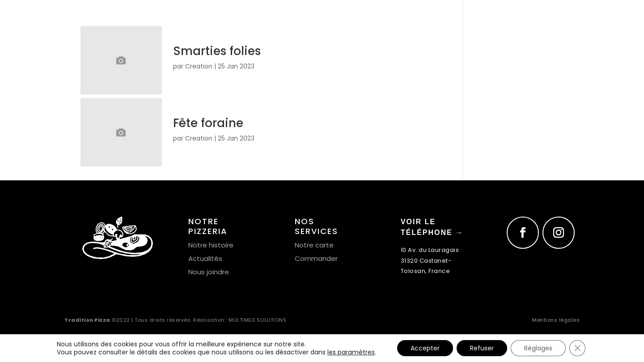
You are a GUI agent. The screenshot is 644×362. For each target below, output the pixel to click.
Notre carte (314, 245)
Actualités (205, 258)
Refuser (482, 348)
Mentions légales (556, 320)
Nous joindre (209, 272)
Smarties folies (217, 51)
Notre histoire (211, 245)
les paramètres (351, 352)
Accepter (425, 348)
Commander (316, 258)
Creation (199, 66)
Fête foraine (208, 123)
